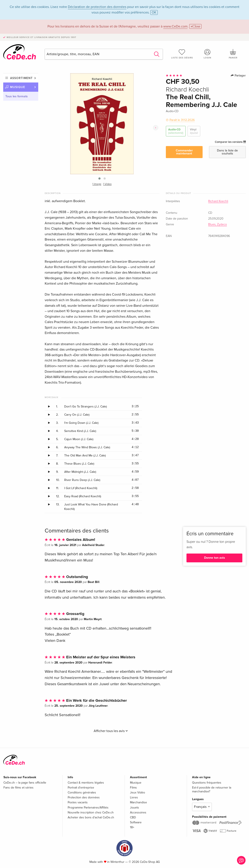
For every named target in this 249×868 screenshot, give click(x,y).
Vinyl (194, 131)
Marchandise (138, 802)
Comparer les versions (230, 142)
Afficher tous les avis (111, 731)
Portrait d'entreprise (81, 788)
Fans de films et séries (18, 788)
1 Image (97, 184)
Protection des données (84, 797)
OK (154, 12)
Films (133, 788)
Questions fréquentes (207, 783)
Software (136, 822)
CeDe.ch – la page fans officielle (25, 783)
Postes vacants (78, 802)
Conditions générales (82, 792)
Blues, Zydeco (218, 224)
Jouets (134, 808)
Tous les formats (17, 96)
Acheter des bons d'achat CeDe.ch (91, 817)
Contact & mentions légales (86, 783)
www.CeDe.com (175, 26)
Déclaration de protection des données (97, 7)
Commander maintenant (184, 152)
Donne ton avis (215, 558)
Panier (233, 54)
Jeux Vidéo (137, 792)
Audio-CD (176, 131)
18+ (132, 827)
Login (207, 54)
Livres (134, 797)
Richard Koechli (218, 201)
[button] (99, 178)
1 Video (107, 184)
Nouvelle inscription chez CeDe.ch (91, 812)
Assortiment (21, 78)
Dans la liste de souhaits (227, 152)
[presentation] (156, 128)
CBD (133, 817)
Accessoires (138, 812)
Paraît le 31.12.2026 (182, 120)
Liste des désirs (182, 54)
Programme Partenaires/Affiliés (88, 808)
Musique (18, 87)
